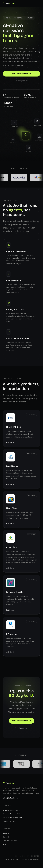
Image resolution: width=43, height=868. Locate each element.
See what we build (21, 728)
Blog (4, 844)
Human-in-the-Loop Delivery (13, 814)
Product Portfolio (9, 821)
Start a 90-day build (22, 74)
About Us (6, 833)
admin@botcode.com (11, 798)
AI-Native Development (11, 810)
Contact (6, 837)
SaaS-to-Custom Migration (12, 818)
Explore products (21, 81)
